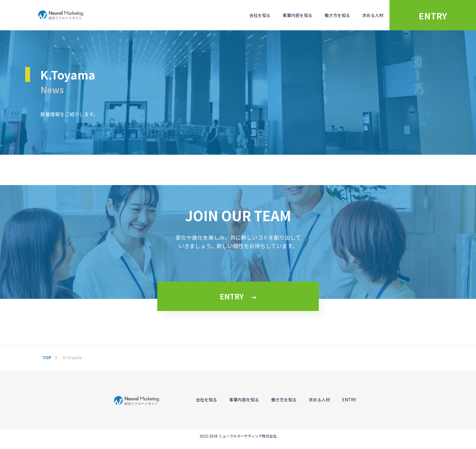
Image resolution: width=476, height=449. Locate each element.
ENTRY (433, 16)
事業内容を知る (297, 15)
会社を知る (260, 15)
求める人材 (373, 15)
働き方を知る (337, 15)
